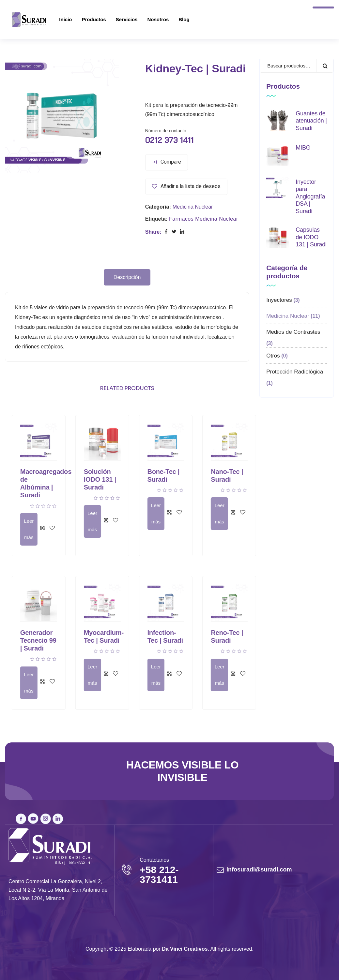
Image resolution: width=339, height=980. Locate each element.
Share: (153, 232)
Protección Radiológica (295, 372)
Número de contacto (166, 131)
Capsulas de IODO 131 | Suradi (311, 237)
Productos (94, 19)
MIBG (303, 148)
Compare (171, 162)
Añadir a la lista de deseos (191, 186)
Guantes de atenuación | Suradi (311, 121)
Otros (273, 356)
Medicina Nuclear (193, 207)
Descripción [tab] (127, 277)
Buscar (325, 66)
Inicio (65, 19)
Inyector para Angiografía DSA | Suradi (310, 197)
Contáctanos (154, 860)
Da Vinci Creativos (185, 949)
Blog (184, 19)
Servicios (127, 19)
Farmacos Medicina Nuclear (204, 219)
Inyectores (279, 300)
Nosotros (158, 19)
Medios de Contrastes (293, 332)
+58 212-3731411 (159, 875)
